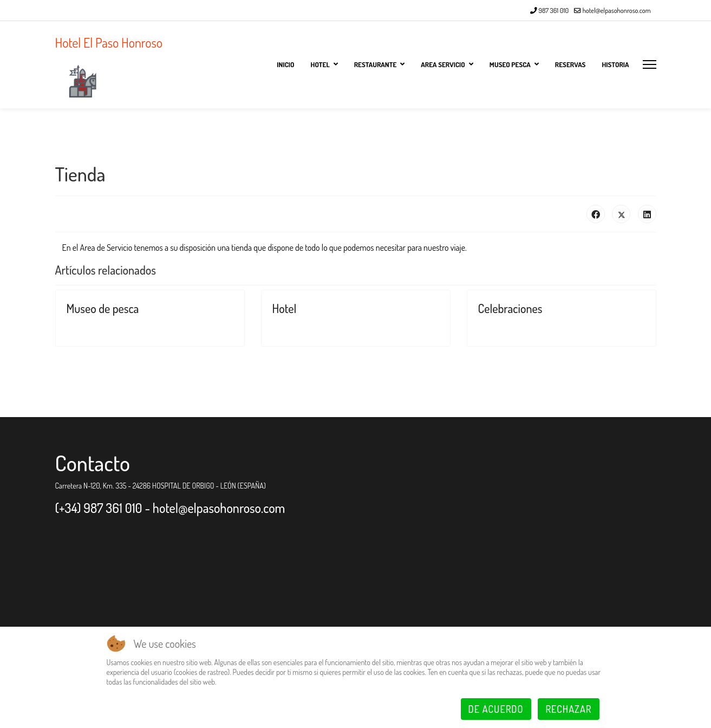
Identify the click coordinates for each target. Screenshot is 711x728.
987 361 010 (553, 10)
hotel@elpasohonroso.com (617, 10)
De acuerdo (496, 709)
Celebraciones (510, 308)
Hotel (285, 308)
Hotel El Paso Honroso (109, 43)
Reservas (570, 64)
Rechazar (568, 709)
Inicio (285, 64)
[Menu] (650, 64)
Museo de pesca (103, 308)
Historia (615, 64)
